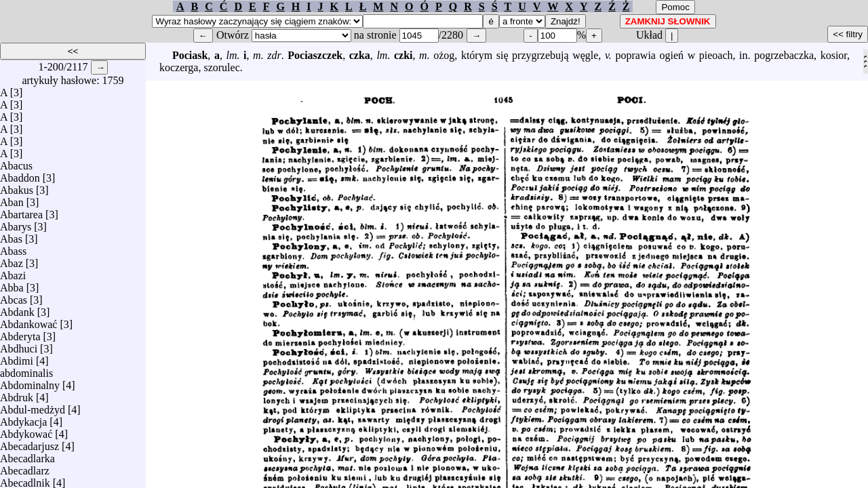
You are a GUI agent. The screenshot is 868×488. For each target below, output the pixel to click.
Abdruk (17, 394)
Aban (12, 199)
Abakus (17, 187)
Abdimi (17, 358)
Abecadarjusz (29, 443)
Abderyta (20, 333)
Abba (12, 284)
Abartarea (21, 211)
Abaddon (20, 175)
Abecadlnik (25, 480)
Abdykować (26, 431)
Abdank (17, 309)
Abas (11, 236)
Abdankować (28, 321)
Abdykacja (23, 419)
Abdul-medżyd (33, 406)
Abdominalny (30, 382)
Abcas (14, 297)
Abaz (12, 260)
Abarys (16, 223)
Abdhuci (19, 345)
